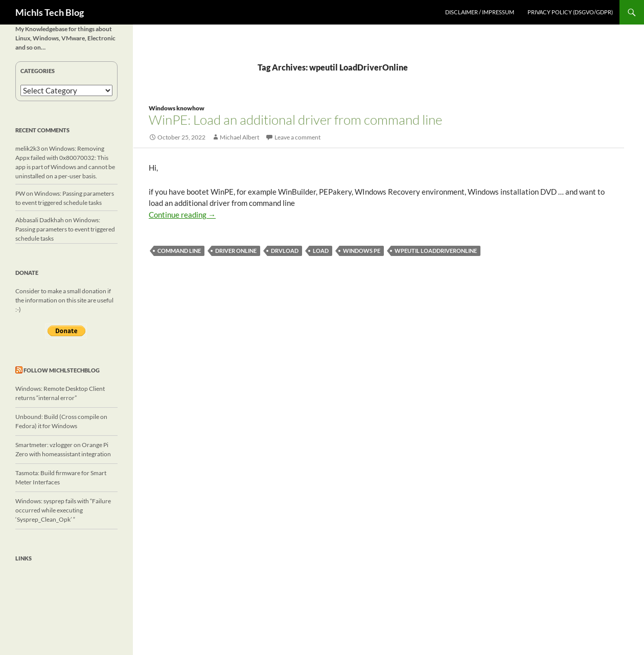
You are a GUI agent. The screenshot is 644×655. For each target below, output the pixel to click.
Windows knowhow (177, 108)
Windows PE (362, 251)
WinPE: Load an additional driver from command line (295, 120)
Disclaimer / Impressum (480, 12)
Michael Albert (239, 137)
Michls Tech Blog (50, 12)
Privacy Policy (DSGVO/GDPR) (570, 12)
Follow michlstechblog (62, 370)
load (321, 251)
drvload (285, 251)
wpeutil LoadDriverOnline (436, 251)
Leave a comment (297, 137)
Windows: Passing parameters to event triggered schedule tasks (65, 229)
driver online (236, 251)
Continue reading (182, 215)
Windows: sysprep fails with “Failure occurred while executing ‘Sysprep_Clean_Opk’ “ (63, 510)
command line (179, 251)
